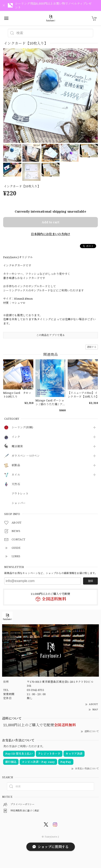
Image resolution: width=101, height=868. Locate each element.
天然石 (16, 484)
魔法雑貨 (17, 446)
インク (16, 437)
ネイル (16, 475)
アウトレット (20, 494)
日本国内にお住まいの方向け (51, 234)
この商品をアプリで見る (50, 335)
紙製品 (16, 465)
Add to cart (50, 222)
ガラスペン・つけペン (26, 456)
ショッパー (19, 503)
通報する (92, 347)
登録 (90, 581)
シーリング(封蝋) (22, 427)
